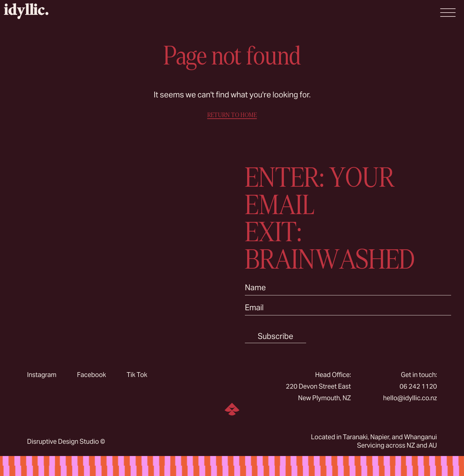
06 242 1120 (418, 386)
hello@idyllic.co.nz (410, 398)
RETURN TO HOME (232, 115)
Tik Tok (137, 375)
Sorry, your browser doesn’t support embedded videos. (116, 254)
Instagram (42, 375)
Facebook (92, 375)
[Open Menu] (448, 13)
